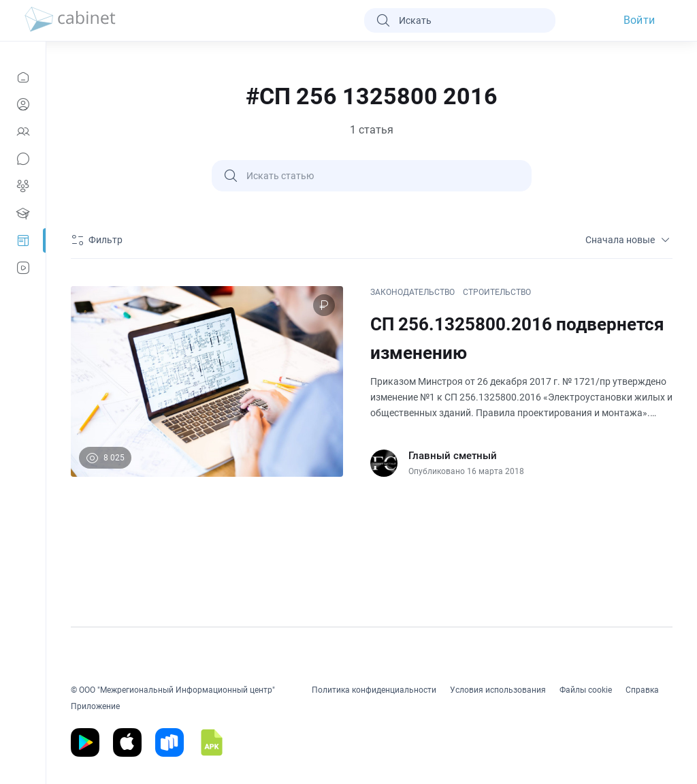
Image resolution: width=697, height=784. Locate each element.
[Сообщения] (23, 159)
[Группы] (23, 186)
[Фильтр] (99, 240)
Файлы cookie (586, 690)
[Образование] (23, 213)
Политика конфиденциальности (374, 690)
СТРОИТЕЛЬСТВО (497, 292)
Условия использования (498, 690)
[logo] (70, 20)
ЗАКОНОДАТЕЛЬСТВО (412, 292)
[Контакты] (23, 131)
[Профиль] (23, 104)
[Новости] (23, 77)
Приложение (95, 706)
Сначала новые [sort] (629, 240)
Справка (642, 690)
